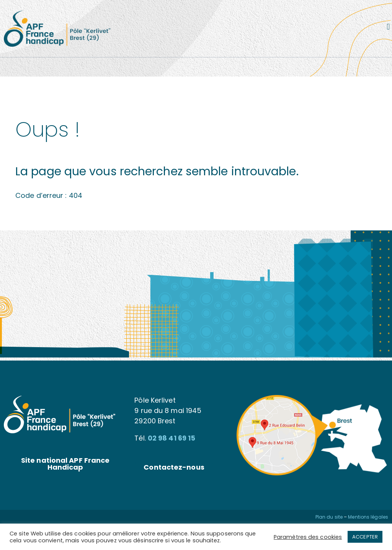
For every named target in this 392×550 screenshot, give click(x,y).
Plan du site (329, 517)
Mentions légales (368, 517)
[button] (388, 27)
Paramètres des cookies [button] (308, 537)
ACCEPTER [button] (365, 537)
